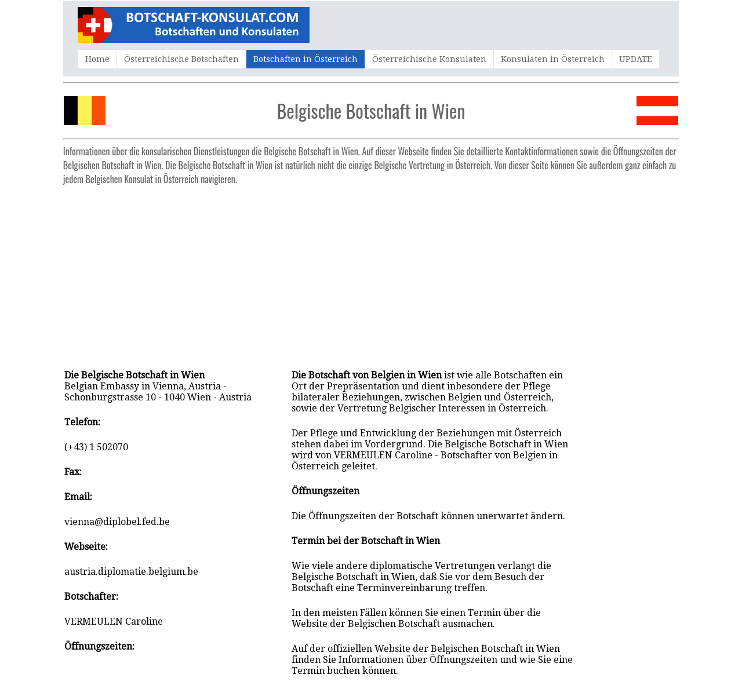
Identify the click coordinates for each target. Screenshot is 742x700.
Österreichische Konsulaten (429, 59)
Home (97, 59)
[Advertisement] (371, 271)
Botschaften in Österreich (305, 59)
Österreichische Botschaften (181, 59)
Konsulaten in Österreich (553, 59)
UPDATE (636, 59)
